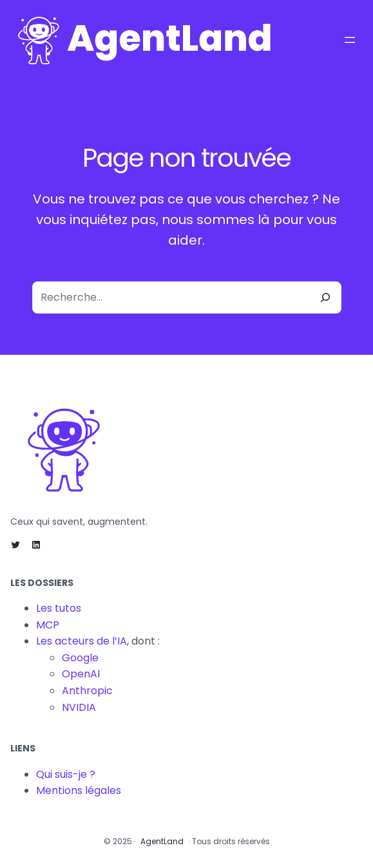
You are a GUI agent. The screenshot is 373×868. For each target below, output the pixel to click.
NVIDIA (79, 707)
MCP (48, 625)
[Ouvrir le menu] (350, 40)
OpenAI (81, 674)
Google (80, 658)
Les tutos (59, 608)
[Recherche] (325, 297)
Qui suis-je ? (66, 774)
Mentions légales (79, 790)
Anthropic (87, 691)
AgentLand (162, 841)
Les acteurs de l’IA (81, 641)
